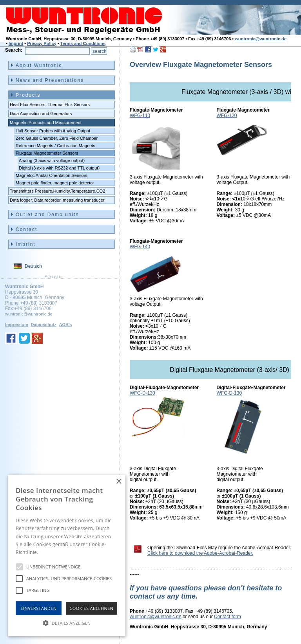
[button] (67, 622)
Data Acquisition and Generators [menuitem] (41, 114)
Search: (14, 50)
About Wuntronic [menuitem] (39, 65)
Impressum (17, 325)
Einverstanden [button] (39, 608)
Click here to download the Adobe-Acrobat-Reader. (200, 553)
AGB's (65, 325)
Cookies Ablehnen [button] (92, 608)
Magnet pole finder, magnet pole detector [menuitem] (55, 183)
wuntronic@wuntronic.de (261, 39)
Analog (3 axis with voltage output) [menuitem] (52, 161)
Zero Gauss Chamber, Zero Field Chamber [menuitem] (57, 138)
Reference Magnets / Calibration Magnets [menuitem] (55, 146)
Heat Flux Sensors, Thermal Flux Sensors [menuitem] (50, 105)
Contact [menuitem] (26, 229)
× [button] (119, 482)
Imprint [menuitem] (26, 244)
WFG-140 (140, 247)
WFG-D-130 (142, 393)
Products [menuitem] (28, 95)
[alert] (67, 556)
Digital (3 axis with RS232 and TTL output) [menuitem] (59, 168)
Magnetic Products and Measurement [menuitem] (46, 123)
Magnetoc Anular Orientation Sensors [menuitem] (52, 175)
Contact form (228, 617)
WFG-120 (227, 115)
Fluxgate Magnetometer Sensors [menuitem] (47, 153)
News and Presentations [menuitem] (50, 80)
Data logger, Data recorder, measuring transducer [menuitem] (57, 200)
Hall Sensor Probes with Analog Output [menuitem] (53, 131)
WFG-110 (140, 115)
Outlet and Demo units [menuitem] (47, 215)
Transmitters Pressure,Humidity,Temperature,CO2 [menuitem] (57, 191)
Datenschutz (43, 325)
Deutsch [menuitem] (33, 266)
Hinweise (49, 552)
